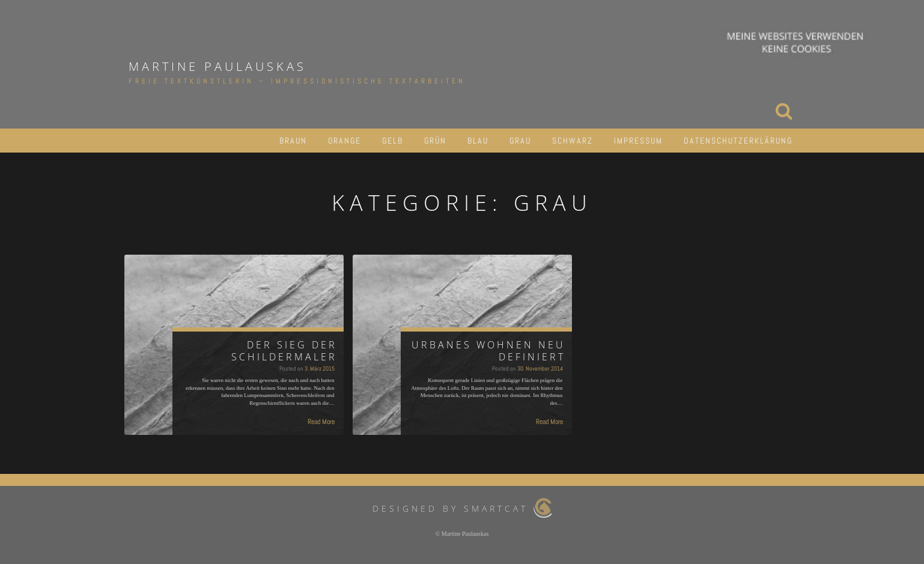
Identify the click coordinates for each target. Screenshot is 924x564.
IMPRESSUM (638, 141)
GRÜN (435, 141)
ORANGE (345, 141)
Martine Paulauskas (217, 66)
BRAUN (293, 141)
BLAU (478, 141)
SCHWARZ (573, 141)
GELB (393, 141)
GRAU (520, 141)
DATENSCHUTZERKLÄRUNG (738, 141)
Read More (321, 422)
